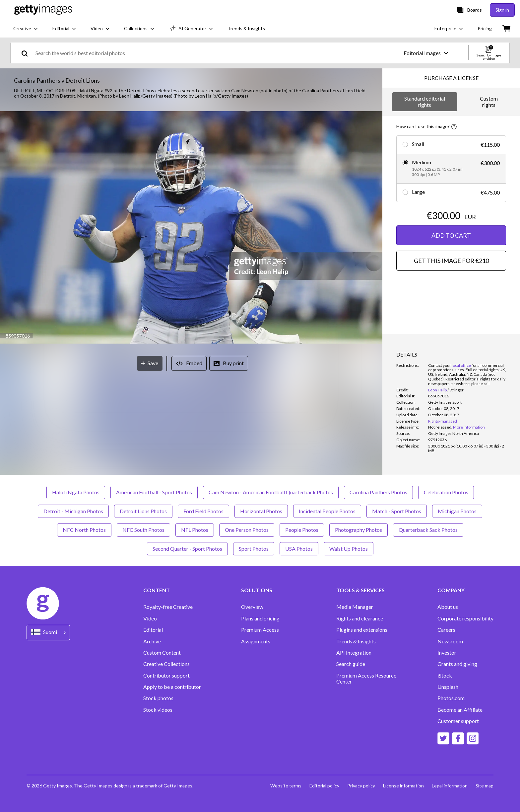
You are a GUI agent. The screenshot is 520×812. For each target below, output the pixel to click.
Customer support (458, 721)
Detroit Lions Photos (143, 511)
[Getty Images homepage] (43, 10)
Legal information (450, 786)
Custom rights (489, 101)
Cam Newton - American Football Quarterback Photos (271, 492)
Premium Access (260, 630)
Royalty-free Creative (168, 607)
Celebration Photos (446, 492)
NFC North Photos (84, 530)
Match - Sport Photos (397, 511)
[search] (27, 53)
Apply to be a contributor (172, 687)
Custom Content (162, 653)
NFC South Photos (143, 530)
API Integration (354, 653)
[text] (208, 53)
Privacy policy (361, 786)
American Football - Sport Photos (154, 492)
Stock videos (158, 710)
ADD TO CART (451, 235)
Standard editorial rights (425, 101)
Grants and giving (457, 664)
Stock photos (158, 698)
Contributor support (166, 676)
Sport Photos (254, 549)
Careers (446, 630)
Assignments (256, 641)
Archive (152, 641)
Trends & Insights (356, 641)
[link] (440, 427)
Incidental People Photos (327, 511)
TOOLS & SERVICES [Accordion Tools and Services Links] (360, 590)
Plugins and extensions (362, 630)
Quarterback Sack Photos (428, 530)
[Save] (150, 363)
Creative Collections (166, 664)
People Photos (302, 530)
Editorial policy (324, 786)
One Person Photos (247, 530)
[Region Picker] (48, 633)
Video (150, 618)
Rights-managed (443, 421)
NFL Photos (195, 530)
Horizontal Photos (261, 511)
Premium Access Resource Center (366, 679)
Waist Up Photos (349, 549)
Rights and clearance (360, 618)
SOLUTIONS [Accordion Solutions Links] (257, 590)
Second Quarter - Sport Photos (187, 549)
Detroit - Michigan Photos (73, 511)
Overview (252, 607)
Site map (485, 786)
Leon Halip (437, 390)
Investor (447, 653)
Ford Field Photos (203, 511)
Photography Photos (358, 530)
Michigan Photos (457, 511)
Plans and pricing (260, 618)
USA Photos (299, 549)
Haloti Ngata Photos (76, 492)
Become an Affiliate (460, 710)
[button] (191, 228)
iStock (445, 676)
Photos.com (451, 698)
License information (403, 786)
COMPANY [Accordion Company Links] (451, 590)
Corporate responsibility (465, 618)
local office (461, 365)
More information (469, 427)
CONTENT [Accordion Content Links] (157, 590)
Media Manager (355, 607)
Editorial (153, 630)
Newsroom (450, 641)
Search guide (351, 664)
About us (448, 607)
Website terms (286, 786)
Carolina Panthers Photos (378, 492)
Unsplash (448, 687)
